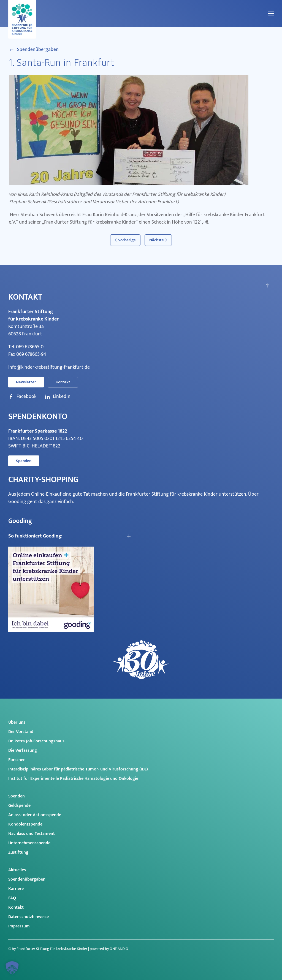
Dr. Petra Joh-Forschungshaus (36, 741)
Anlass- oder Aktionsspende (35, 815)
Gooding (17, 502)
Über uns (17, 722)
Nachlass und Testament (32, 834)
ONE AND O (119, 949)
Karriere (16, 889)
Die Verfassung (23, 750)
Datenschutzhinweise (29, 917)
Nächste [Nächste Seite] (158, 240)
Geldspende (19, 806)
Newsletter (26, 382)
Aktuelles (17, 870)
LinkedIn (58, 397)
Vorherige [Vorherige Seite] (125, 240)
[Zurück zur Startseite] (22, 19)
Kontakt (63, 382)
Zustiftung (18, 852)
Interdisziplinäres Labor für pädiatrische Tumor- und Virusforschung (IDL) (78, 769)
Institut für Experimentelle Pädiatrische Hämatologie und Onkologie (73, 779)
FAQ (12, 898)
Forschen (17, 760)
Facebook (22, 397)
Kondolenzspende (25, 824)
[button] (271, 13)
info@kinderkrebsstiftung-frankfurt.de (49, 367)
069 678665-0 (30, 347)
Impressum (19, 926)
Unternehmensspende (29, 843)
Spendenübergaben (34, 50)
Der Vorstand (21, 732)
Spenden (24, 461)
